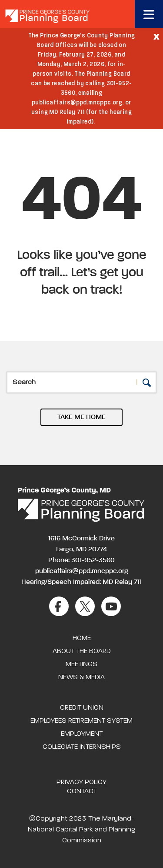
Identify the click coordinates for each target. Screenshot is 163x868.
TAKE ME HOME (81, 417)
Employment (82, 734)
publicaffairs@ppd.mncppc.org (82, 571)
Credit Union (82, 708)
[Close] (156, 36)
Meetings (81, 664)
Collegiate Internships (82, 747)
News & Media (81, 677)
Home (82, 638)
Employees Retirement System (81, 721)
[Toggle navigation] (149, 14)
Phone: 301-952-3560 (81, 560)
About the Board (82, 651)
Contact (82, 791)
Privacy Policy (81, 782)
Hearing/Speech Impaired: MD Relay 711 (81, 582)
